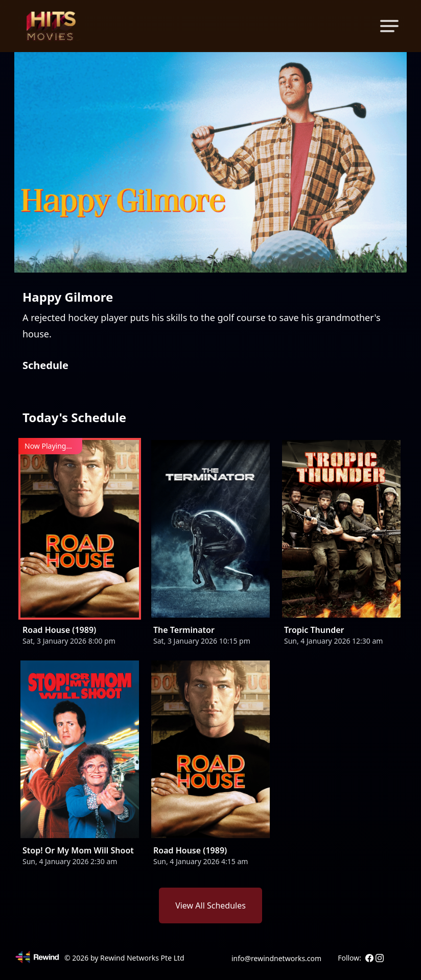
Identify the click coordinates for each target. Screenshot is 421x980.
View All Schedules (211, 905)
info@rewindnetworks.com (276, 958)
